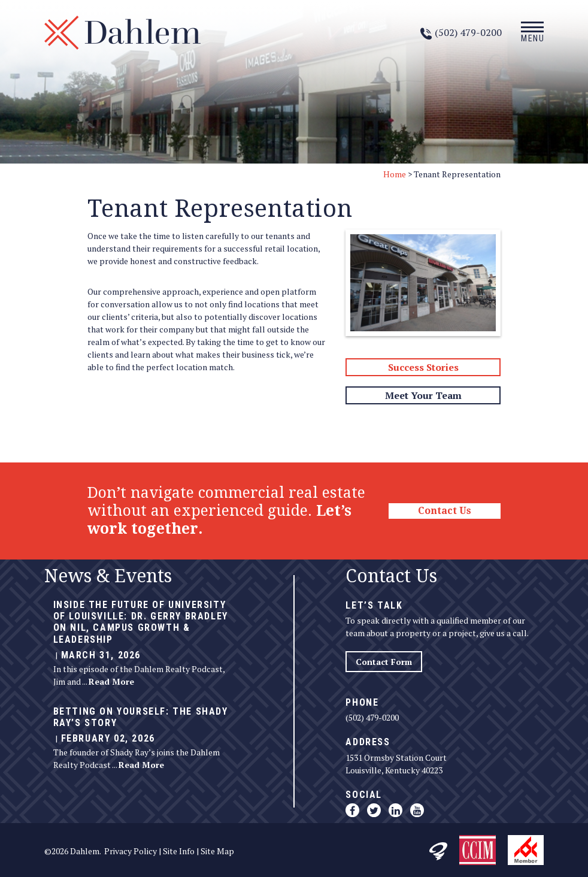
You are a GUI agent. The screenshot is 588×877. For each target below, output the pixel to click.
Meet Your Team (423, 395)
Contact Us (445, 511)
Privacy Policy (131, 851)
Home (395, 174)
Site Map (217, 851)
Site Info (179, 851)
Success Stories (423, 367)
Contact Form (384, 662)
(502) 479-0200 (372, 717)
